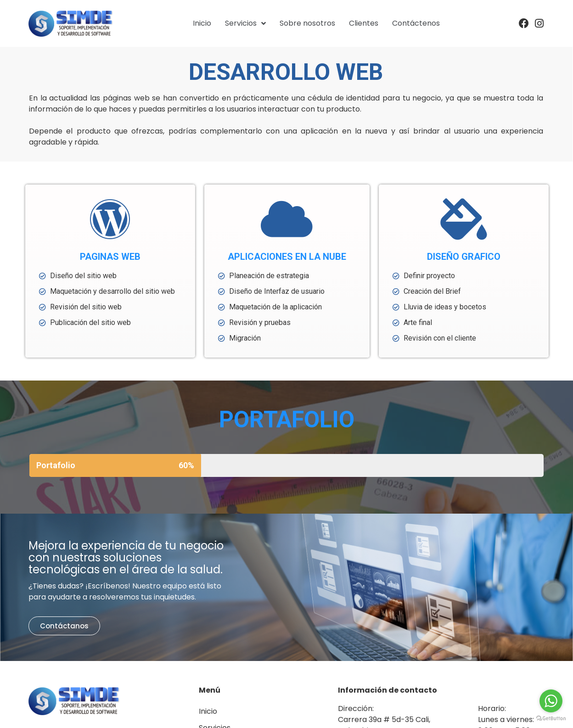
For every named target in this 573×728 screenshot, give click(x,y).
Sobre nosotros (307, 23)
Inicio (202, 23)
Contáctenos (416, 23)
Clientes (364, 23)
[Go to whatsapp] (551, 701)
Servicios (245, 23)
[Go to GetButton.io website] (551, 719)
